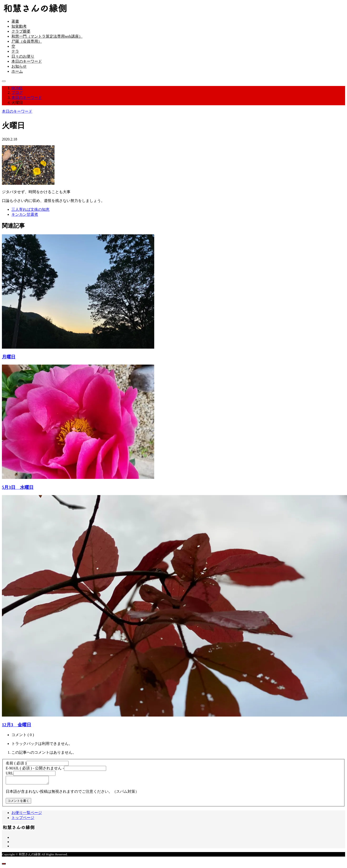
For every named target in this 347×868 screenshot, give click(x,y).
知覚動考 (19, 26)
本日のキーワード (27, 61)
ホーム (17, 71)
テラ (15, 51)
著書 (15, 21)
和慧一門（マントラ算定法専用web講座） (47, 36)
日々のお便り (23, 56)
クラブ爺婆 (21, 31)
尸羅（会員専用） (27, 41)
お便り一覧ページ (27, 814)
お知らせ (19, 66)
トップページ (23, 819)
